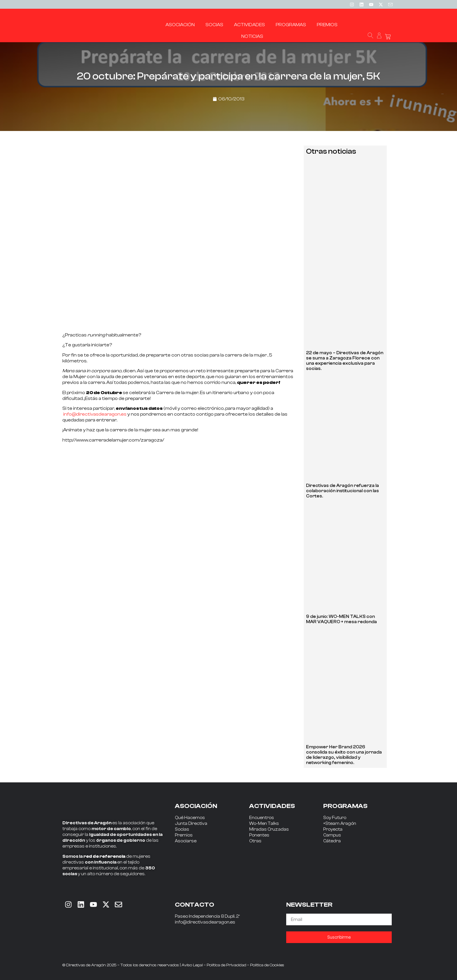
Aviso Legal (192, 965)
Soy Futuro (335, 818)
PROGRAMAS (345, 806)
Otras (255, 841)
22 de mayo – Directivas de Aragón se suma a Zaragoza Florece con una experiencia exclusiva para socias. (345, 361)
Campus (332, 835)
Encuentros (262, 818)
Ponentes (259, 835)
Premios (184, 835)
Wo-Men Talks (264, 824)
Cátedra (332, 841)
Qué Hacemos (190, 818)
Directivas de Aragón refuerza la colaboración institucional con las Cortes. (342, 491)
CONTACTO (195, 905)
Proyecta (333, 829)
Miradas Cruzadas (269, 829)
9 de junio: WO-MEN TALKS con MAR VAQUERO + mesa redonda (341, 619)
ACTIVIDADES (272, 806)
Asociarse (186, 841)
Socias (182, 829)
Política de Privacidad (226, 965)
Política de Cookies (267, 965)
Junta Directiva (191, 824)
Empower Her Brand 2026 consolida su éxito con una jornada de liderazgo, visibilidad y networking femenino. (344, 755)
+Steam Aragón (340, 824)
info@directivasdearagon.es (95, 414)
